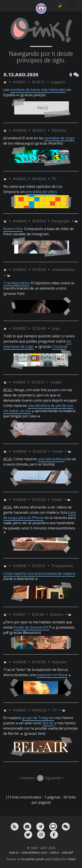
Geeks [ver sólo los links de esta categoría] (56, 382)
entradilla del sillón (41, 192)
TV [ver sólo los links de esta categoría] (54, 179)
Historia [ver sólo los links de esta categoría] (59, 130)
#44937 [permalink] (19, 82)
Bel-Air (48, 723)
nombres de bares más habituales (38, 90)
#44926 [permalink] (19, 662)
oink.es (14, 852)
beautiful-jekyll (32, 859)
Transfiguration (16, 283)
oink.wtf (67, 852)
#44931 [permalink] (19, 382)
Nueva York (13, 229)
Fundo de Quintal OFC (31, 627)
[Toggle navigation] (73, 5)
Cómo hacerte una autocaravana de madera (39, 573)
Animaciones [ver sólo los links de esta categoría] (63, 269)
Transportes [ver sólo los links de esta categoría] (62, 566)
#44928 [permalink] (19, 566)
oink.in (55, 852)
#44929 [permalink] (19, 499)
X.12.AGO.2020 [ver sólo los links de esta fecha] (21, 74)
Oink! (71, 859)
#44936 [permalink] (20, 130)
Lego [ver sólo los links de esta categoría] (56, 328)
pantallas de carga (59, 138)
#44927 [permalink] (19, 614)
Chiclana (59, 346)
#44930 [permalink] (20, 451)
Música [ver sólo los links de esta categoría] (57, 614)
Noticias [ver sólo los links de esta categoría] (59, 662)
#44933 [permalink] (20, 269)
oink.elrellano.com (34, 852)
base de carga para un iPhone (40, 515)
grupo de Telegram (38, 718)
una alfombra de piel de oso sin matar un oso (38, 408)
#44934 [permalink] (19, 221)
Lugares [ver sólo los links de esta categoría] (58, 82)
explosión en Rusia (52, 675)
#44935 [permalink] (19, 179)
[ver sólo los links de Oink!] (5, 82)
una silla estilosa (51, 459)
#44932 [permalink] (19, 328)
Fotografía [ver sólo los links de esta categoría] (61, 221)
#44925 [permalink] (19, 710)
